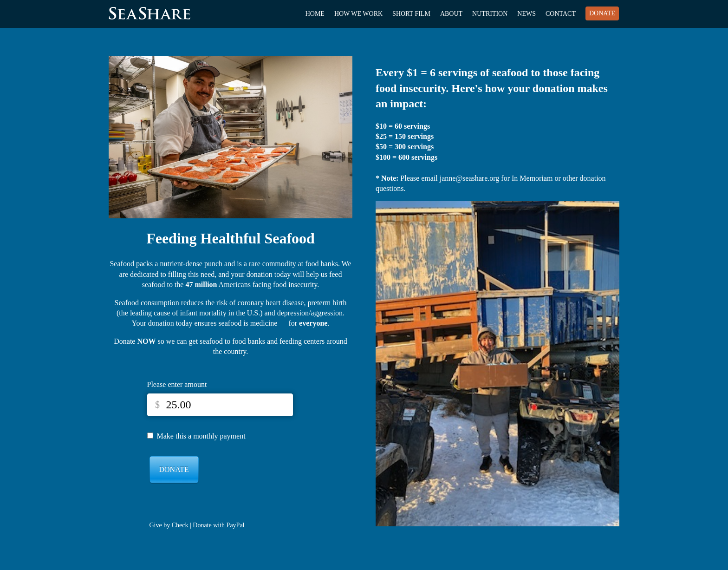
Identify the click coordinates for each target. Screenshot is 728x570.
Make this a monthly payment (201, 436)
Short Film (411, 14)
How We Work (358, 14)
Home (315, 14)
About (451, 14)
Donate (602, 13)
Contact (561, 14)
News (526, 14)
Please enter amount (177, 384)
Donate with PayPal (218, 525)
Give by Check (169, 525)
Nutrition (490, 14)
